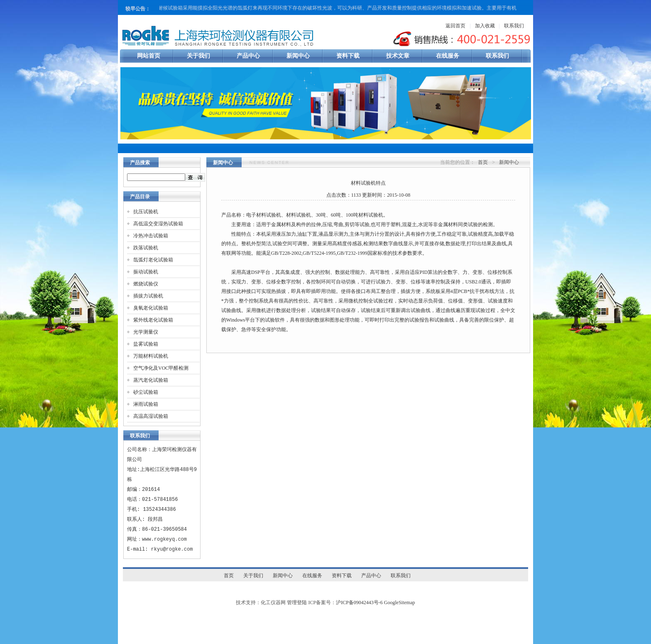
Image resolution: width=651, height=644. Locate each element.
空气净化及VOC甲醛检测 (161, 368)
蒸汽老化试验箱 (151, 380)
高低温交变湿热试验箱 (158, 224)
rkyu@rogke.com (172, 549)
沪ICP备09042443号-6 (359, 603)
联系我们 (514, 26)
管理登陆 (297, 603)
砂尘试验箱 (146, 392)
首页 (483, 162)
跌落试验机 (146, 248)
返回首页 (455, 26)
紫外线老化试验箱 (153, 320)
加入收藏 (485, 26)
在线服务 (448, 56)
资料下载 (348, 56)
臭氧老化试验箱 (151, 308)
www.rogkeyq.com (164, 539)
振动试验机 (146, 272)
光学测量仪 (146, 332)
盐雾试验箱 (146, 344)
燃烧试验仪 (146, 284)
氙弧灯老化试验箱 (153, 260)
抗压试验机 (146, 212)
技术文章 (398, 56)
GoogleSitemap (400, 603)
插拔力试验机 (148, 296)
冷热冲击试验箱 (151, 236)
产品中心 (248, 56)
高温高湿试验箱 (151, 416)
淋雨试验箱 (146, 404)
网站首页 (149, 56)
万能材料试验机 (151, 356)
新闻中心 (298, 56)
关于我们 (198, 56)
